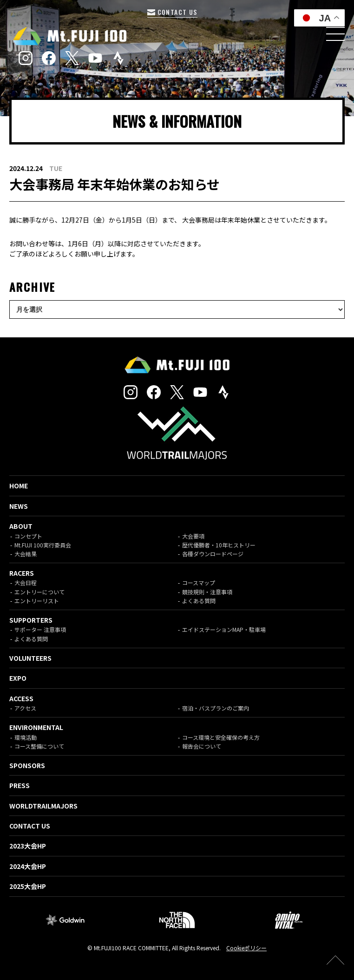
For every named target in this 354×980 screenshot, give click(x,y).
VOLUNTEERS (30, 658)
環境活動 (26, 737)
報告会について (202, 746)
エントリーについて (39, 592)
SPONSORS (27, 765)
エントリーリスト (37, 601)
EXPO (18, 678)
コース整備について (39, 746)
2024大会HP (28, 866)
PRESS (20, 785)
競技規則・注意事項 (207, 592)
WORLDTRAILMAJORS (43, 806)
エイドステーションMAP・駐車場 (224, 629)
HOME (19, 486)
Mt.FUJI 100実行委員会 (43, 545)
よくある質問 (199, 601)
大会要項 (193, 536)
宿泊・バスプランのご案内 (216, 708)
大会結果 (26, 554)
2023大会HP (28, 846)
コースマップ (199, 582)
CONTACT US (172, 12)
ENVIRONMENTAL (36, 727)
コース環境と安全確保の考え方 (221, 737)
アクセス (25, 708)
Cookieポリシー (246, 948)
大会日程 (26, 582)
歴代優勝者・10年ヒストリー (219, 545)
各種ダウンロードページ (213, 554)
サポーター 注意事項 (40, 629)
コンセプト (28, 536)
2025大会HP (28, 886)
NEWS (19, 506)
